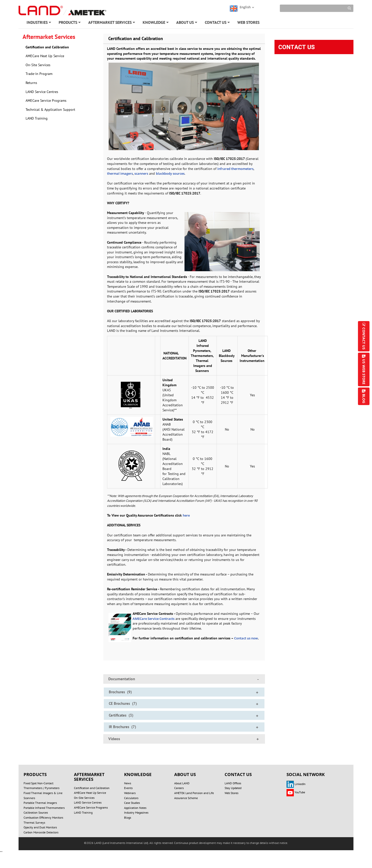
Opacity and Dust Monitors (40, 827)
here (186, 515)
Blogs (128, 817)
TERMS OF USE (233, 844)
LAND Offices (233, 783)
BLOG (364, 399)
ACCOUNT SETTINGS (161, 849)
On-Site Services (38, 65)
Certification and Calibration (47, 47)
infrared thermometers (235, 169)
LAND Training (37, 118)
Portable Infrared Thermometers (44, 808)
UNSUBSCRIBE (196, 849)
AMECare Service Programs (46, 101)
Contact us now (246, 638)
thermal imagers (120, 173)
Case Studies (132, 803)
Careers (179, 788)
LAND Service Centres (42, 92)
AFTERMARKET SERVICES (112, 23)
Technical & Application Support (50, 110)
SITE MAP (298, 844)
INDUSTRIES (39, 23)
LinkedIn (296, 784)
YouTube (296, 792)
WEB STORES (248, 22)
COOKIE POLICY (200, 844)
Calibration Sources (36, 812)
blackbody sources (170, 173)
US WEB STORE (364, 372)
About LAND (182, 783)
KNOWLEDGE (156, 23)
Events (128, 788)
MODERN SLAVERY (267, 844)
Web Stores (231, 793)
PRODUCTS (70, 23)
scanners (141, 173)
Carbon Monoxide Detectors (41, 832)
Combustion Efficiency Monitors (43, 817)
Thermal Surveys (34, 823)
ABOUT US (187, 23)
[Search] (317, 8)
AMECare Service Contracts (154, 619)
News (128, 783)
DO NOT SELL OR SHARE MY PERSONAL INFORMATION (106, 844)
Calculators (131, 798)
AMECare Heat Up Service (45, 56)
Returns (31, 83)
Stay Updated (233, 788)
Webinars (130, 793)
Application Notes (135, 808)
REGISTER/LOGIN (123, 849)
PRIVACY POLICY (167, 844)
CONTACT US (218, 23)
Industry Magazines (136, 812)
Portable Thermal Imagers (40, 803)
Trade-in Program (39, 74)
